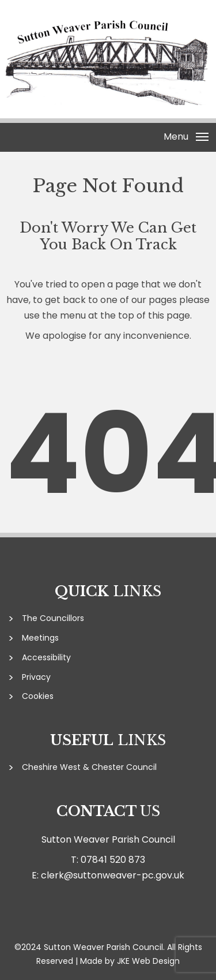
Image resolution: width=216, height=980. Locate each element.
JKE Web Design (148, 961)
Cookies (38, 696)
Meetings (40, 638)
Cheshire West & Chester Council (89, 767)
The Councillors (53, 618)
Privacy (36, 677)
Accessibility (46, 657)
